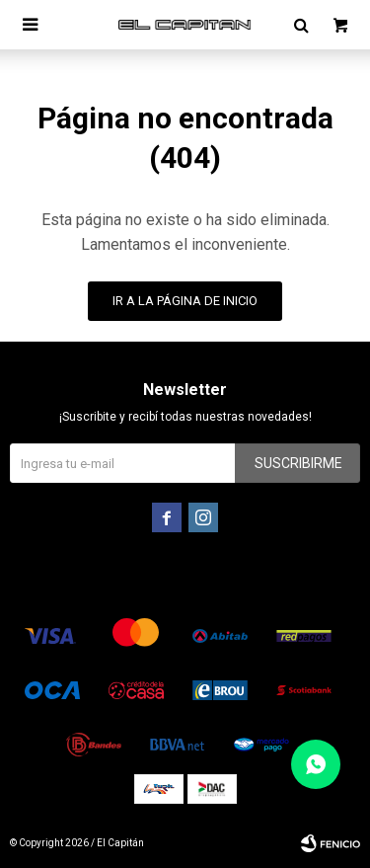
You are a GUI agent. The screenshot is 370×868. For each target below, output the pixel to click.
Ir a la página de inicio (185, 301)
